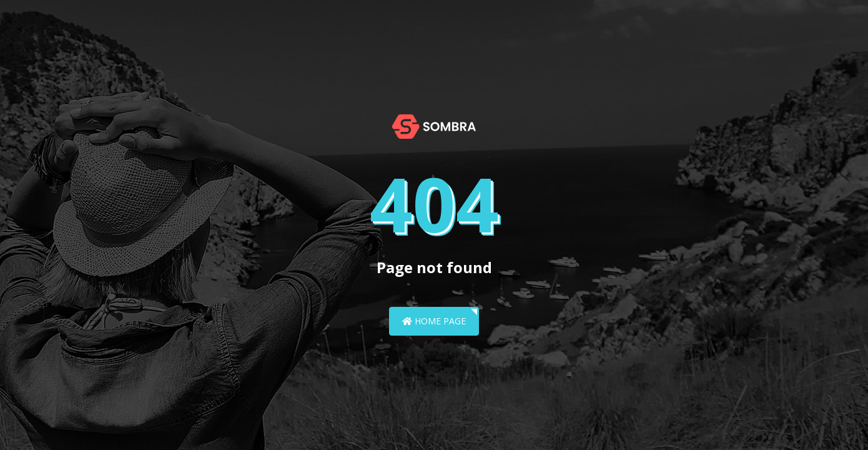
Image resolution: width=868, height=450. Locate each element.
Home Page (434, 321)
